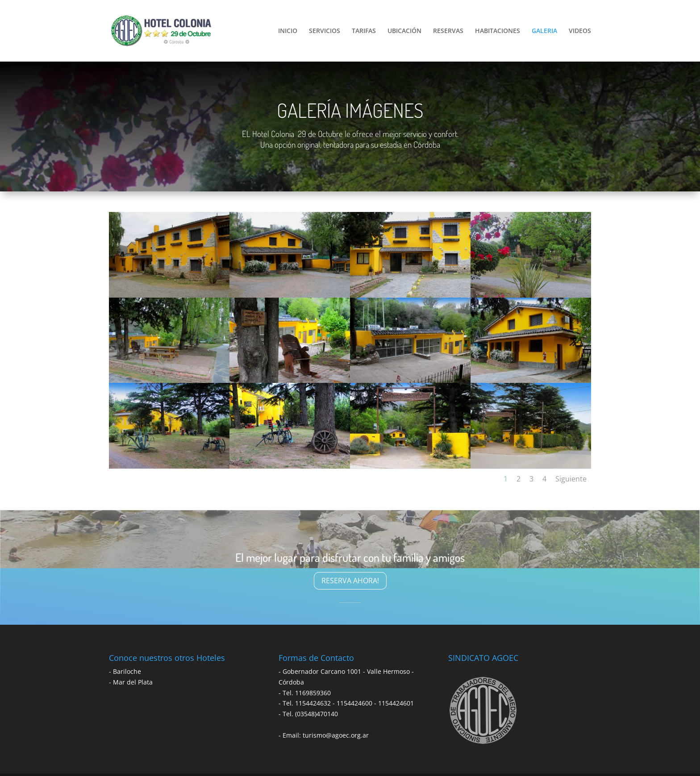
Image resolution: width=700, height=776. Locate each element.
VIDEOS (580, 31)
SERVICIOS (325, 31)
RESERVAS (448, 31)
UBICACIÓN (404, 31)
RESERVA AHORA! (350, 581)
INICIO (288, 31)
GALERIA (544, 31)
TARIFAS (364, 31)
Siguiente (571, 479)
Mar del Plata (133, 682)
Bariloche (127, 671)
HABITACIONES (498, 31)
